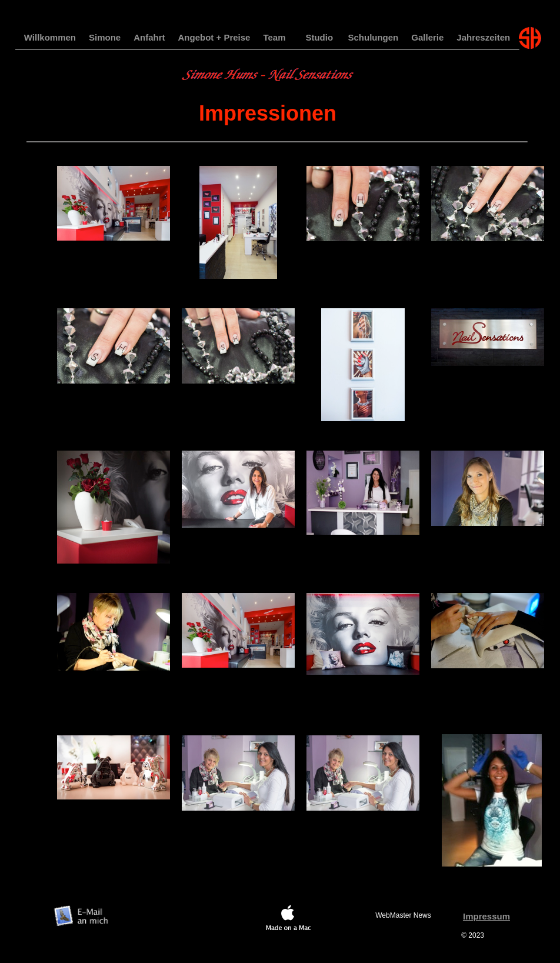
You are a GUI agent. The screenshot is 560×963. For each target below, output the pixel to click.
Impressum (486, 916)
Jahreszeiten (483, 37)
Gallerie (427, 37)
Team (274, 37)
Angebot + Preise (214, 37)
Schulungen (373, 37)
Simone (105, 37)
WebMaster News (403, 915)
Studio (319, 37)
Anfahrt (149, 37)
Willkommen (50, 37)
